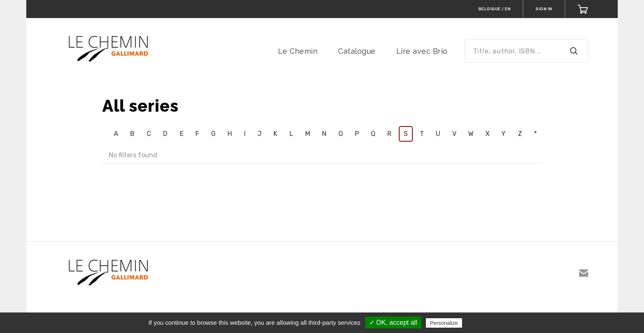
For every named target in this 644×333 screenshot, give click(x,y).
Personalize (444, 323)
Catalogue (357, 51)
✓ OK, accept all (393, 323)
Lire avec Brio (422, 51)
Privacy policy (484, 323)
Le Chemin (298, 51)
